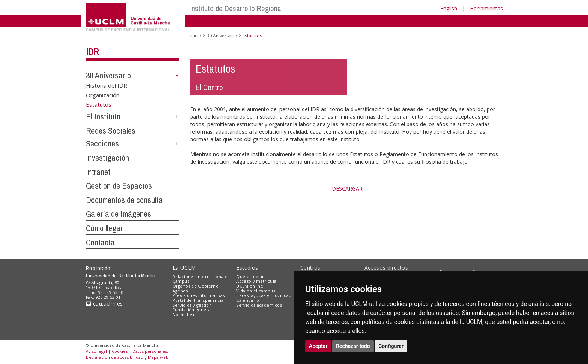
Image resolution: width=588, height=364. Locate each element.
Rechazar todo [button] (353, 346)
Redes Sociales (111, 131)
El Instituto (103, 116)
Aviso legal (96, 351)
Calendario (248, 300)
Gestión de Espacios (119, 186)
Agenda (180, 291)
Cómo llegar (104, 228)
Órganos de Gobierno (196, 286)
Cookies (120, 351)
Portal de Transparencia (198, 300)
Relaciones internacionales (201, 277)
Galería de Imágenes (118, 214)
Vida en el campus (256, 291)
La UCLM (184, 268)
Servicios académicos (259, 305)
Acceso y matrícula (256, 281)
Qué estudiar (250, 277)
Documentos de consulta (124, 200)
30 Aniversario (108, 75)
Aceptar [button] (318, 346)
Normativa (184, 314)
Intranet (98, 172)
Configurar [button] (391, 346)
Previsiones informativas (199, 295)
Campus (181, 281)
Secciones (102, 143)
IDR (92, 52)
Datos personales (150, 351)
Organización (103, 95)
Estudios (247, 268)
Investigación (107, 158)
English (449, 8)
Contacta (100, 242)
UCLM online (250, 286)
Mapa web (158, 357)
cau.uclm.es (104, 304)
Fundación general (192, 310)
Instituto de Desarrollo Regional (236, 8)
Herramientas (486, 8)
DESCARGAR (347, 189)
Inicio (196, 36)
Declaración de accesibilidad (115, 357)
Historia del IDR (106, 85)
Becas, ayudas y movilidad (264, 295)
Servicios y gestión (192, 305)
